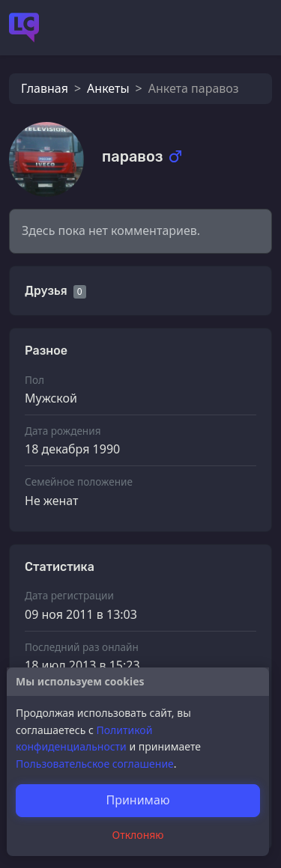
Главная (45, 88)
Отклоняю (138, 835)
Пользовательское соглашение (95, 764)
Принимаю (138, 800)
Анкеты (108, 88)
